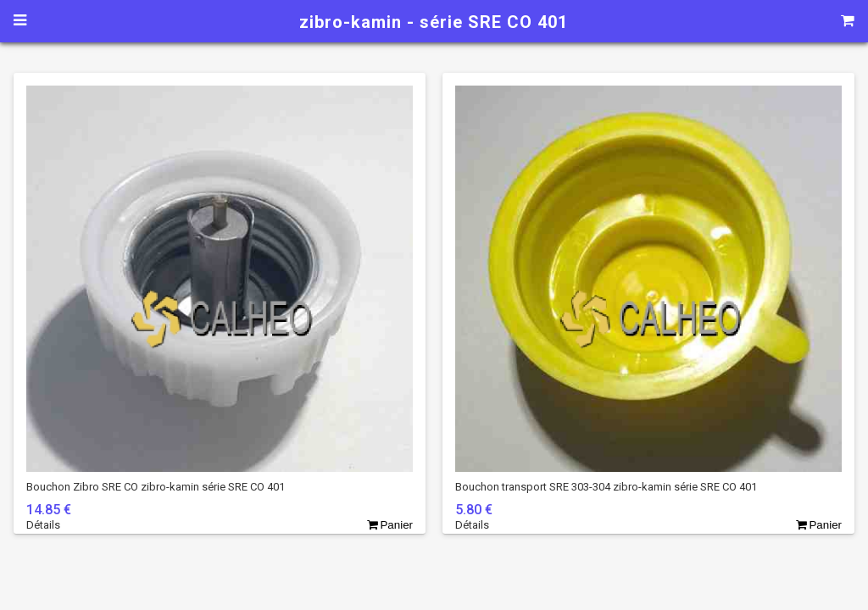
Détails (43, 525)
